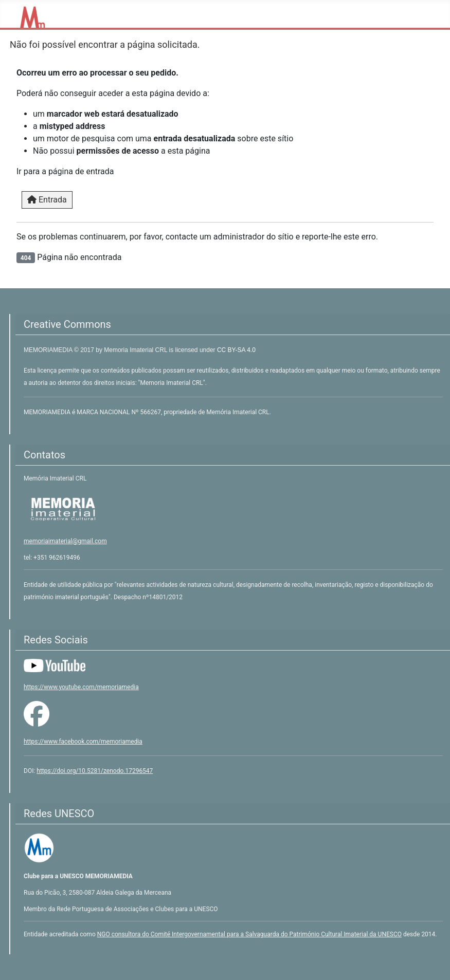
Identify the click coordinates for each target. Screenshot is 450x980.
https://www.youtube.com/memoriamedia (81, 687)
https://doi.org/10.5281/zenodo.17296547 (95, 771)
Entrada (47, 200)
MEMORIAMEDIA (49, 350)
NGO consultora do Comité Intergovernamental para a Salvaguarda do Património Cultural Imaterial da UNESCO (249, 934)
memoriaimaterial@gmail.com (65, 541)
